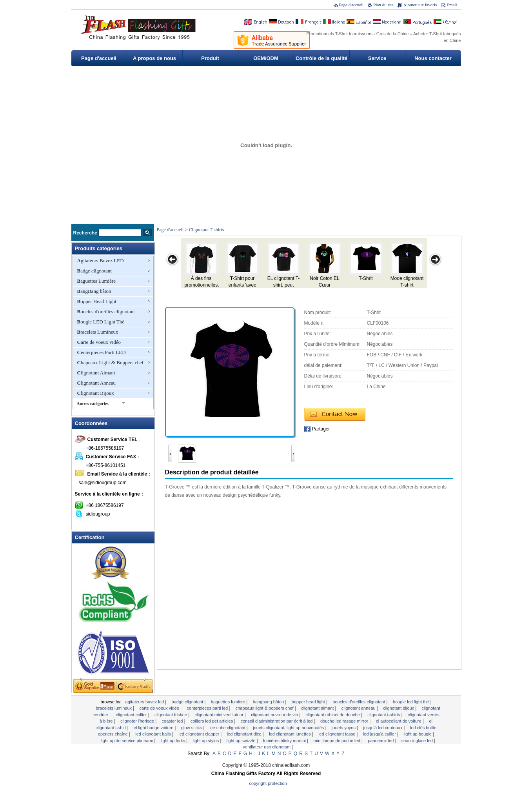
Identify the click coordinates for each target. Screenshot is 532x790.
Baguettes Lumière (97, 281)
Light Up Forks (173, 741)
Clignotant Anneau (97, 383)
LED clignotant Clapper (199, 734)
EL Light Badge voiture (154, 728)
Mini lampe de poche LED (338, 741)
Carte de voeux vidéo (99, 342)
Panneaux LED (381, 741)
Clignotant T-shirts (207, 230)
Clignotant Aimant (96, 373)
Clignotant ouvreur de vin (275, 715)
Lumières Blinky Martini (285, 741)
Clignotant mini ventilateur (220, 715)
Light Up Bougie (418, 734)
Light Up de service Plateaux (127, 741)
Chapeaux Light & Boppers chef (111, 362)
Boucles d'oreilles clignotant (106, 311)
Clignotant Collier (132, 715)
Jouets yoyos (344, 728)
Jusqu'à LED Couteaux (383, 728)
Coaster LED (173, 721)
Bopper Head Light (97, 301)
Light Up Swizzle (242, 741)
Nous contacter (433, 58)
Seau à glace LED (418, 741)
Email (452, 5)
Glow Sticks (192, 728)
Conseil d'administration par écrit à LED (277, 721)
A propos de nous (154, 58)
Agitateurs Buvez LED (101, 261)
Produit (210, 58)
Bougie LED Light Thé (101, 322)
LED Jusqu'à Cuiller (380, 734)
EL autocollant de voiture (399, 721)
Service (377, 58)
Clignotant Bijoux (96, 393)
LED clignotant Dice (245, 734)
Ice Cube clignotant (228, 728)
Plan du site (383, 5)
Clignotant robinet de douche (333, 715)
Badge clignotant (94, 271)
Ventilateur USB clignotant (268, 747)
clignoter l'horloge (138, 721)
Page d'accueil (351, 5)
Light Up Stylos (207, 741)
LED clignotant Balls (154, 734)
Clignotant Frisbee (171, 715)
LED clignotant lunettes (290, 734)
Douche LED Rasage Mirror (345, 721)
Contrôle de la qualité (321, 58)
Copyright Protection (268, 783)
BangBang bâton (94, 291)
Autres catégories (93, 403)
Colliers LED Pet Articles (212, 721)
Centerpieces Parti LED (102, 352)
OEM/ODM (266, 58)
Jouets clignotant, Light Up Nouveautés (289, 728)
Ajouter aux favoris (420, 5)
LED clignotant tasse (337, 734)
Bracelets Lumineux (98, 332)
